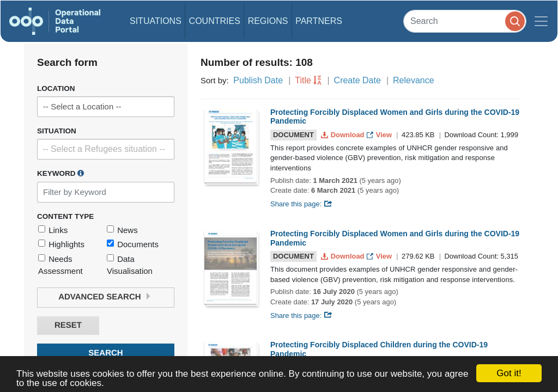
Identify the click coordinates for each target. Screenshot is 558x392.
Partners (319, 21)
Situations (156, 21)
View (380, 135)
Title (303, 80)
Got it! (509, 373)
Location (56, 88)
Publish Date (258, 80)
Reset (68, 325)
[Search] (465, 21)
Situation (57, 131)
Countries (215, 21)
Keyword (60, 173)
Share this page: (301, 204)
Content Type (65, 216)
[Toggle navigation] (541, 21)
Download (344, 135)
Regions (268, 21)
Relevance (414, 80)
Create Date (357, 80)
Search (105, 353)
